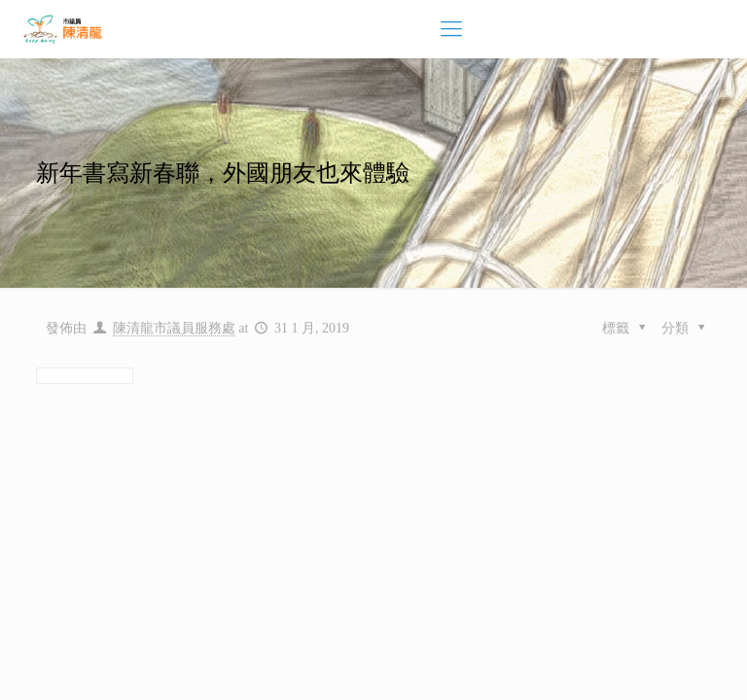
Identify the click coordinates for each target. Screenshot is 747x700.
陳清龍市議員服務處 (174, 328)
